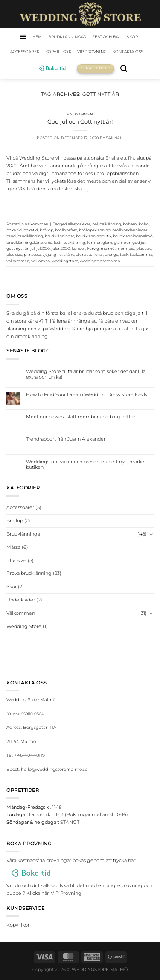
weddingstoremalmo (100, 261)
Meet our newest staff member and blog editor (81, 417)
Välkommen (80, 114)
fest (57, 242)
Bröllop (15, 521)
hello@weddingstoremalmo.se (54, 769)
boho (144, 224)
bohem (130, 224)
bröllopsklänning (95, 230)
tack (124, 254)
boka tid (14, 230)
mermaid (125, 248)
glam (107, 242)
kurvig (93, 248)
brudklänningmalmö (133, 236)
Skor (132, 37)
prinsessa (32, 254)
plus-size (14, 254)
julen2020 (61, 248)
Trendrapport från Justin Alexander (66, 439)
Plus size (16, 560)
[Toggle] (151, 534)
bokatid (31, 230)
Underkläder (21, 600)
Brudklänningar (67, 37)
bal (95, 224)
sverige (112, 254)
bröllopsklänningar (130, 230)
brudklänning (30, 236)
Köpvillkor (58, 52)
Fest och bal (106, 37)
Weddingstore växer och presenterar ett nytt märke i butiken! (86, 465)
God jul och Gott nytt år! (80, 121)
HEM (37, 37)
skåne (69, 254)
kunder (79, 248)
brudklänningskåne (25, 242)
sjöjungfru (52, 254)
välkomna (41, 261)
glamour (122, 242)
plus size (144, 248)
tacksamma (141, 254)
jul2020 (43, 248)
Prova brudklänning (29, 573)
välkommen (18, 261)
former (94, 242)
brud (11, 236)
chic (48, 242)
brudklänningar (60, 236)
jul (32, 248)
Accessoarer (25, 52)
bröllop (47, 230)
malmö (108, 248)
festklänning (74, 242)
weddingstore (65, 261)
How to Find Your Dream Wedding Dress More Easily (87, 395)
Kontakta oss (128, 52)
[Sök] (124, 69)
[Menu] (23, 37)
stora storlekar (90, 254)
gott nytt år (17, 248)
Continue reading (80, 203)
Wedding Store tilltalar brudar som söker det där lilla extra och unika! (86, 374)
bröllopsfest (66, 230)
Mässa (13, 547)
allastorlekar (79, 224)
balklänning (110, 224)
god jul (139, 242)
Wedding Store (24, 626)
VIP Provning (92, 52)
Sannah (114, 138)
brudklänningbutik (94, 236)
